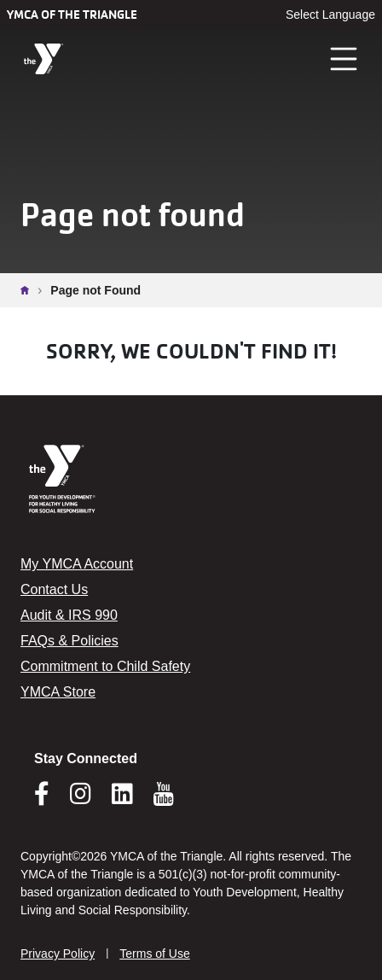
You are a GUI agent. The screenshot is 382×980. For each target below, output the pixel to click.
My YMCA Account (77, 564)
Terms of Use (154, 954)
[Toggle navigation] (344, 59)
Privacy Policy (58, 954)
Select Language (330, 15)
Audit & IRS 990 (69, 615)
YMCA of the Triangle (72, 15)
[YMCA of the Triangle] (43, 59)
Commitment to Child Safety (105, 666)
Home (29, 290)
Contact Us (54, 589)
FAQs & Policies (69, 641)
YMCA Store (58, 692)
